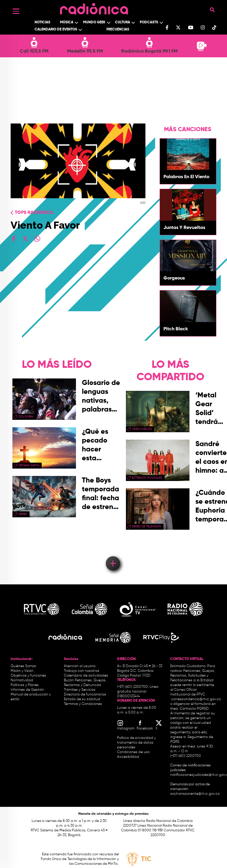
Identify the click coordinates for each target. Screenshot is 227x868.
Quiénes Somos (23, 666)
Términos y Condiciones (83, 704)
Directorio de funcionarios (85, 695)
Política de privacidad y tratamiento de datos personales (136, 743)
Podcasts (149, 22)
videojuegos (142, 429)
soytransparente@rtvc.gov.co (195, 794)
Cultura (123, 22)
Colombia (26, 417)
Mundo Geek (94, 22)
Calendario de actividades (86, 676)
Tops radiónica (34, 213)
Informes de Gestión (27, 690)
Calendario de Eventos (56, 30)
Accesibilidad (129, 757)
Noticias (42, 22)
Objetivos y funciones (28, 676)
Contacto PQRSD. (194, 709)
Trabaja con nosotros (82, 671)
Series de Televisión (146, 526)
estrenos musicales (147, 478)
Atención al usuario (80, 666)
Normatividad (22, 680)
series (23, 514)
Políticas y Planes (25, 685)
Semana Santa (29, 465)
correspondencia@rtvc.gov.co (196, 699)
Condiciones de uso (133, 752)
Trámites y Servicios (80, 690)
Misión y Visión (22, 671)
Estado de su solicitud (82, 699)
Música (67, 22)
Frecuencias (118, 30)
